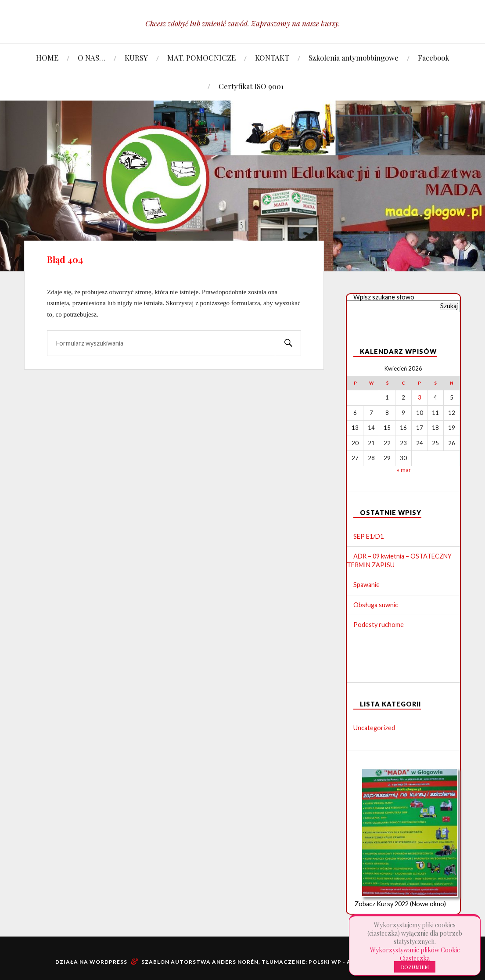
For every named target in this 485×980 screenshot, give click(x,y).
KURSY (136, 58)
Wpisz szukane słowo (384, 297)
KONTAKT (272, 58)
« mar (404, 470)
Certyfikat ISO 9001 (251, 86)
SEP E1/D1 (368, 536)
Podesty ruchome (379, 625)
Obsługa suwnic (376, 605)
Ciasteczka (415, 958)
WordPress (108, 962)
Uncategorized (374, 728)
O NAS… (92, 58)
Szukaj (449, 306)
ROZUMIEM (415, 967)
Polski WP (325, 962)
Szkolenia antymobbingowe (354, 58)
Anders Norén (235, 962)
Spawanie (366, 585)
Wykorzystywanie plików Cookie (415, 950)
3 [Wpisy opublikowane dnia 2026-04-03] (420, 397)
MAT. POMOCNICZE (201, 58)
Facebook (433, 58)
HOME (47, 58)
